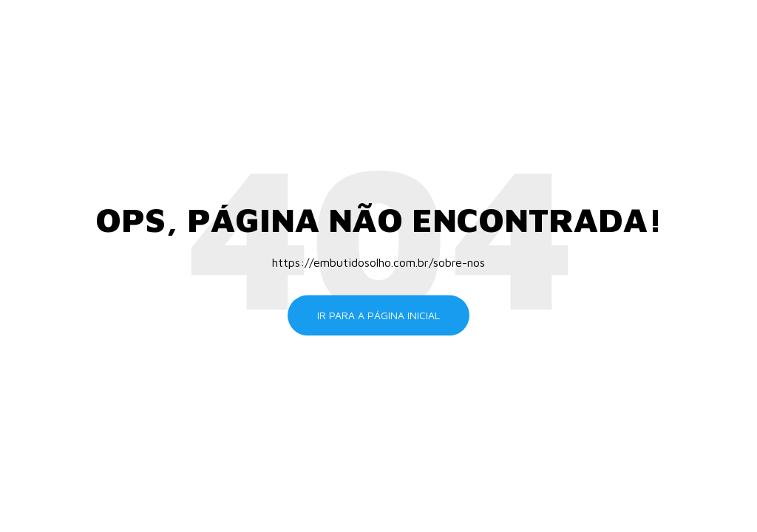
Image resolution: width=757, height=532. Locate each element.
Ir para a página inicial (378, 315)
